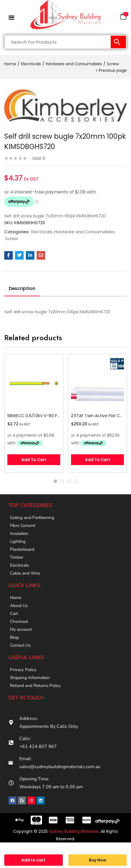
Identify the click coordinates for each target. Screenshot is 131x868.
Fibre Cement (23, 526)
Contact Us (20, 645)
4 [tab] (76, 481)
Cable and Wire (25, 573)
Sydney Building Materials (74, 831)
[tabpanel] (34, 413)
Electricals (31, 64)
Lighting (18, 541)
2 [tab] (62, 481)
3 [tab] (69, 481)
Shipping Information (30, 678)
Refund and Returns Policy (35, 686)
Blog (14, 637)
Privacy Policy (23, 670)
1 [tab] (55, 481)
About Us (19, 606)
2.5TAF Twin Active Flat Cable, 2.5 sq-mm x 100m (97, 416)
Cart (14, 613)
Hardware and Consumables (74, 64)
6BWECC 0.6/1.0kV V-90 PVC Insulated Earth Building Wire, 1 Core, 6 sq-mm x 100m (34, 416)
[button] (123, 17)
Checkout (19, 621)
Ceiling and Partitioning (32, 518)
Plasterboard (22, 549)
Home (10, 64)
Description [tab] (22, 288)
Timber (17, 557)
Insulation (19, 533)
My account (21, 629)
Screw (113, 64)
